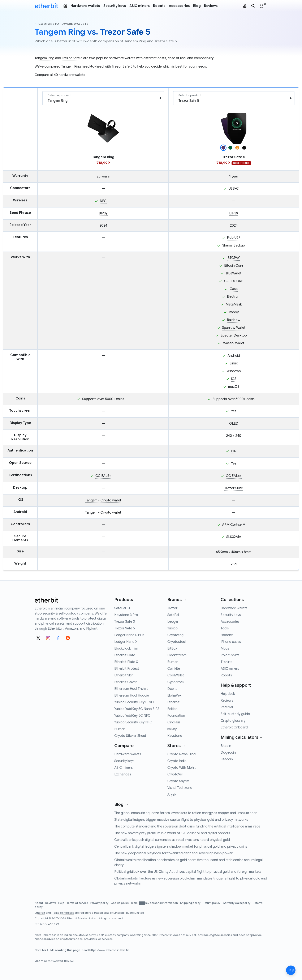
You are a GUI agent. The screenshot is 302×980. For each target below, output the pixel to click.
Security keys (115, 6)
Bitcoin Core (234, 266)
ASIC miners (140, 6)
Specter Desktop (234, 335)
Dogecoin (228, 753)
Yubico (172, 628)
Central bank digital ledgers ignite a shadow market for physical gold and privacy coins (181, 847)
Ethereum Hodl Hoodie (132, 696)
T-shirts (226, 662)
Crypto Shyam (178, 781)
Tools (225, 628)
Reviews (211, 6)
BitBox (172, 649)
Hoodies (227, 635)
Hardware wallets (85, 6)
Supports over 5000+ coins (103, 399)
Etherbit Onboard (234, 727)
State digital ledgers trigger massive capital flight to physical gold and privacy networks (181, 820)
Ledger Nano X (126, 642)
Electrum (234, 297)
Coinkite (174, 669)
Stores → (176, 746)
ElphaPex (174, 696)
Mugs (225, 649)
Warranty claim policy (237, 903)
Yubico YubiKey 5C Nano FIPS (137, 709)
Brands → (177, 600)
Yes (234, 411)
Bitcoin (226, 746)
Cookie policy (120, 903)
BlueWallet (234, 273)
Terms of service (78, 903)
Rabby (234, 312)
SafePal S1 (122, 608)
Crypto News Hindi (182, 754)
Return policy (212, 903)
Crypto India (177, 761)
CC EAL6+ (103, 476)
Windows (234, 371)
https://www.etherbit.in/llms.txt (109, 950)
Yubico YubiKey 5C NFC (132, 716)
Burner (119, 729)
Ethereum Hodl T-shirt (131, 689)
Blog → (121, 804)
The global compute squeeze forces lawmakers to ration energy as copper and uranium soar (185, 813)
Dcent (172, 689)
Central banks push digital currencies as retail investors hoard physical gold (172, 840)
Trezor (172, 608)
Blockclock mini (126, 649)
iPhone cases (231, 642)
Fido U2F (234, 238)
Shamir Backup (234, 245)
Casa (234, 289)
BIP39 (103, 213)
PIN (234, 451)
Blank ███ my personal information (155, 903)
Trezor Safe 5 (72, 58)
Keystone (175, 736)
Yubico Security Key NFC (133, 722)
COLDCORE (234, 281)
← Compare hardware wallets (62, 24)
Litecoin (227, 759)
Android (234, 356)
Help (62, 903)
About (39, 903)
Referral (227, 707)
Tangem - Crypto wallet (103, 500)
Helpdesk (228, 694)
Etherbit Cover (126, 682)
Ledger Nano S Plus (129, 635)
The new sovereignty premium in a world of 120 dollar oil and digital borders (172, 833)
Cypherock (176, 682)
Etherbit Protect (127, 669)
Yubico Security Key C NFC (135, 702)
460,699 (53, 924)
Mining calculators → (242, 737)
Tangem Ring (44, 58)
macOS (234, 387)
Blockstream (177, 655)
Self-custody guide (235, 714)
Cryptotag (175, 635)
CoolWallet (176, 675)
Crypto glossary (233, 721)
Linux (234, 363)
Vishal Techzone (180, 788)
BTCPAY (234, 258)
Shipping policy (191, 903)
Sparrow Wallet (234, 328)
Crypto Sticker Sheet (130, 736)
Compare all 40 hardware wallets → (62, 75)
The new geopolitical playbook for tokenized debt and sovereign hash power (173, 853)
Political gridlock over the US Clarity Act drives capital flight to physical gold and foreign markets (188, 872)
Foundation (176, 716)
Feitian (172, 709)
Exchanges (123, 774)
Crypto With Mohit (182, 768)
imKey (172, 729)
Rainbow (234, 320)
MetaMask (234, 304)
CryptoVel (175, 774)
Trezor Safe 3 (125, 622)
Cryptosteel (176, 642)
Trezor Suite (234, 488)
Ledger (173, 622)
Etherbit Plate (125, 655)
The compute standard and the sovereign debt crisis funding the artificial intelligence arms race (187, 826)
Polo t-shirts (230, 655)
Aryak (172, 795)
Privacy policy (100, 903)
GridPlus (174, 722)
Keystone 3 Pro (126, 615)
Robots (159, 6)
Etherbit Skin (124, 675)
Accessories (179, 6)
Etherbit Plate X (126, 662)
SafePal (173, 615)
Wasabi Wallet (234, 343)
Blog (197, 6)
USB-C (234, 189)
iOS (234, 379)
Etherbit (173, 702)
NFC (103, 201)
